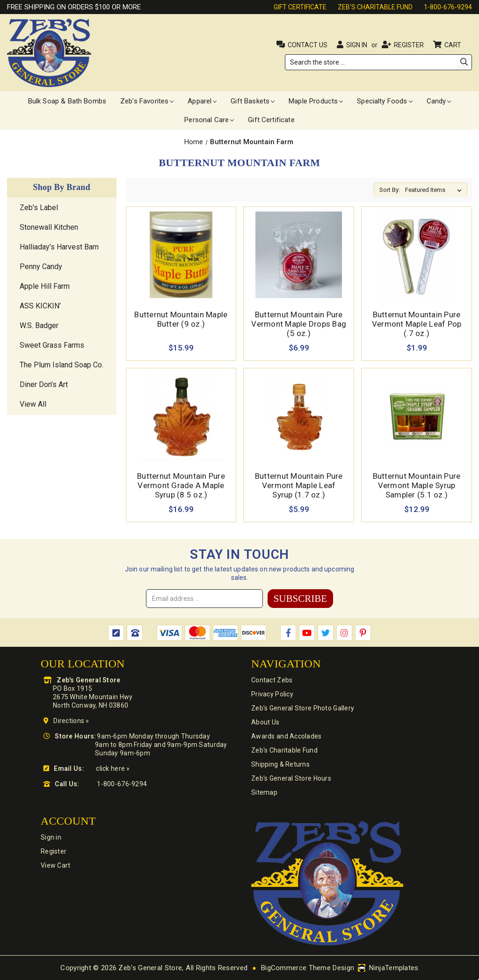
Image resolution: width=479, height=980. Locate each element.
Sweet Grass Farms (52, 345)
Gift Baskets (253, 101)
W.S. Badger (39, 325)
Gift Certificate (300, 7)
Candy (439, 101)
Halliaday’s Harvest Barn (59, 247)
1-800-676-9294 (448, 7)
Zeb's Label (39, 208)
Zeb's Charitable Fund (375, 7)
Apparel (202, 101)
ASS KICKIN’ (40, 306)
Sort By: (390, 190)
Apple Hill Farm (45, 286)
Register (409, 45)
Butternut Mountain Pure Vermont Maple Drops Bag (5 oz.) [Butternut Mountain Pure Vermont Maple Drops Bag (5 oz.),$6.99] (299, 324)
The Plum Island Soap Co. (62, 365)
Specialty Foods (385, 101)
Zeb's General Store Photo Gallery (303, 708)
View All (33, 404)
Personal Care (209, 120)
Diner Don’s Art (44, 384)
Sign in (357, 45)
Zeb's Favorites (147, 101)
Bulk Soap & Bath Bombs (67, 101)
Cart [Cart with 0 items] (454, 45)
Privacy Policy (272, 694)
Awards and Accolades (287, 736)
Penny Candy (41, 267)
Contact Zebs (272, 680)
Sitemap (264, 792)
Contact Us (308, 45)
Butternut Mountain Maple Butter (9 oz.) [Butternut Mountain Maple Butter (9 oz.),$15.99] (181, 319)
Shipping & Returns (280, 764)
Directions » (71, 721)
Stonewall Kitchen (49, 227)
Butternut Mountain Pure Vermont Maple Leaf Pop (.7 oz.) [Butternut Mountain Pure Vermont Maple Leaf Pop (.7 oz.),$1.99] (417, 324)
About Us (265, 722)
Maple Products (316, 101)
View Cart (56, 865)
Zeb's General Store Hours (291, 778)
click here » (113, 768)
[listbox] (435, 190)
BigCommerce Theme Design (308, 968)
